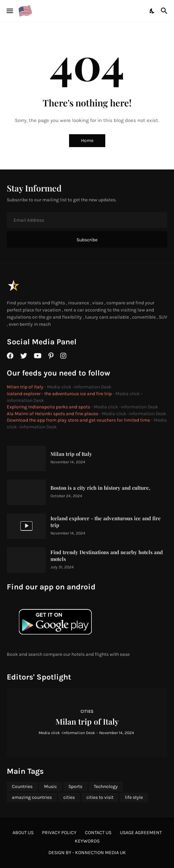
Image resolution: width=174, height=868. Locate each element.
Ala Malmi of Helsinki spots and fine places (52, 414)
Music (50, 786)
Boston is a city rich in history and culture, (100, 488)
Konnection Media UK (101, 853)
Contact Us (98, 833)
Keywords (87, 841)
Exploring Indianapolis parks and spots (48, 407)
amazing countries (32, 797)
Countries (22, 786)
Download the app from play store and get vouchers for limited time (78, 420)
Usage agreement (141, 833)
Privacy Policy (59, 833)
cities (69, 797)
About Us (23, 833)
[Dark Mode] (152, 11)
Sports (75, 786)
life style (134, 797)
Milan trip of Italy (25, 387)
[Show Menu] (9, 11)
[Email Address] (87, 220)
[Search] (165, 11)
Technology (106, 786)
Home (87, 140)
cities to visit (100, 797)
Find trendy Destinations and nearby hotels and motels (107, 556)
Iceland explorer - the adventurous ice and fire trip (59, 394)
